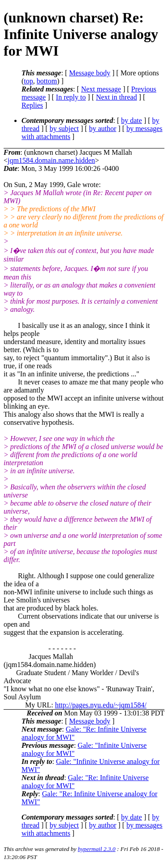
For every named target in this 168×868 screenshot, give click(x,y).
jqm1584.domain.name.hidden (51, 160)
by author (103, 129)
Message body (90, 73)
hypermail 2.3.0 (97, 849)
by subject (64, 129)
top (28, 81)
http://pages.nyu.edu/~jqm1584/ (101, 705)
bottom (47, 81)
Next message (101, 89)
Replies (32, 105)
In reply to (71, 97)
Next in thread (116, 97)
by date (131, 120)
